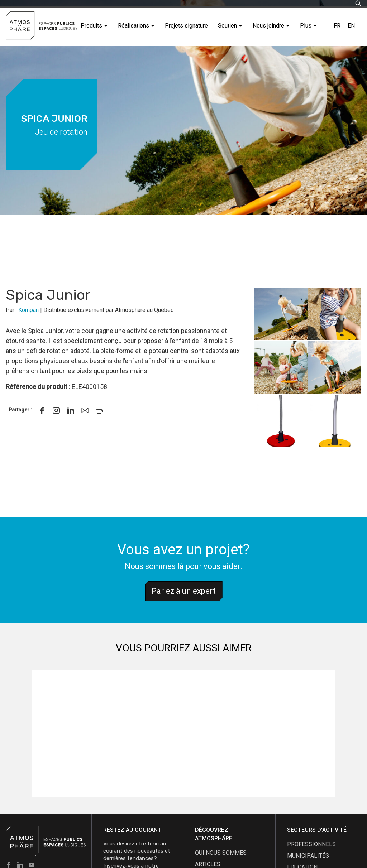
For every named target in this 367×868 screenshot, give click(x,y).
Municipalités (308, 856)
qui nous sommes (221, 853)
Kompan (28, 310)
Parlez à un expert (184, 591)
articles (208, 864)
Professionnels (311, 844)
